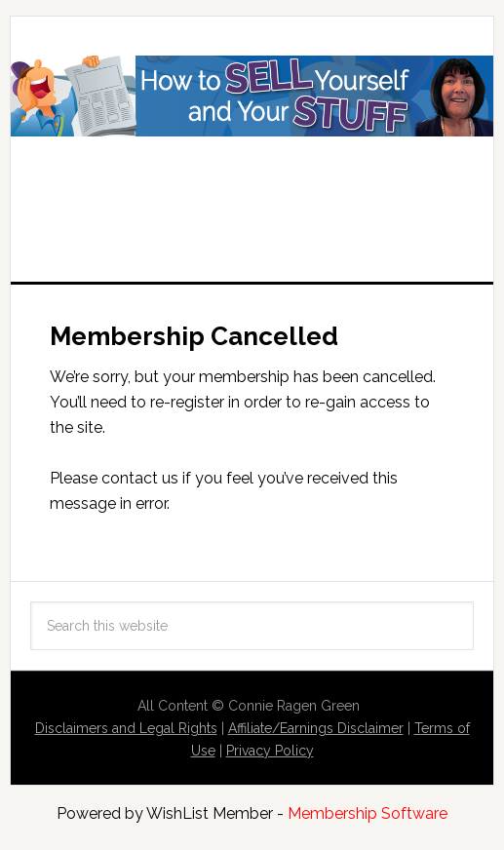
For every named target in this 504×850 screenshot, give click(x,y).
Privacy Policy (270, 751)
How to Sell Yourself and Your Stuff (252, 129)
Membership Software (368, 813)
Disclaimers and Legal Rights (126, 728)
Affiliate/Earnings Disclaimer (316, 728)
